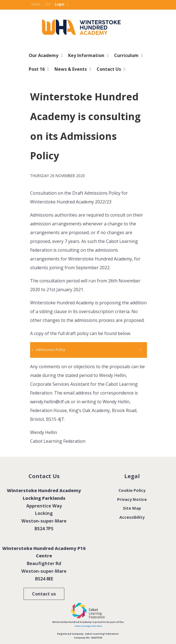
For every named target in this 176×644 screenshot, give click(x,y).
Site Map (132, 508)
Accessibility (132, 517)
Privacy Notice (132, 499)
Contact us (44, 594)
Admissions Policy (51, 350)
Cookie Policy (132, 490)
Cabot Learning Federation (88, 626)
